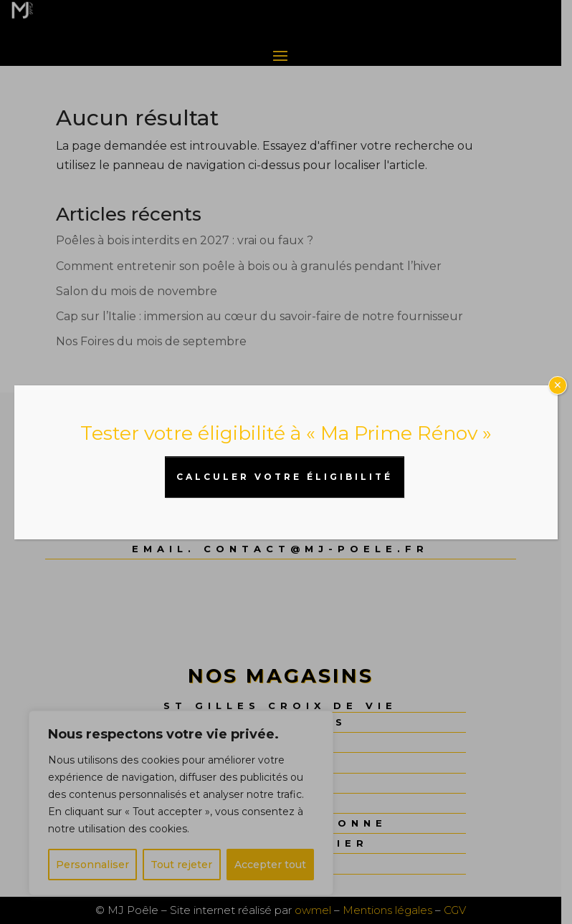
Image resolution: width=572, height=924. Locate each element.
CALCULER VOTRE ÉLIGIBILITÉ (285, 477)
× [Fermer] (558, 385)
